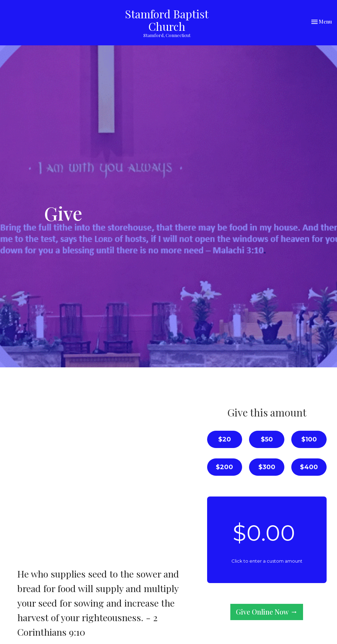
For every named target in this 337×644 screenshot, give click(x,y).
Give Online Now (267, 612)
